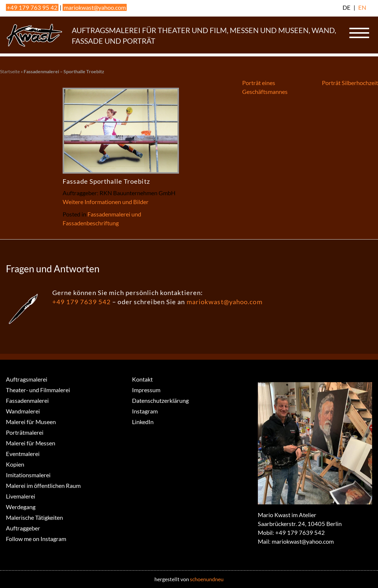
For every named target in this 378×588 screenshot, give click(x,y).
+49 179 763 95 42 (32, 7)
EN (362, 7)
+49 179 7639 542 (82, 302)
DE (347, 7)
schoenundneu (207, 579)
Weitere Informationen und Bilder (106, 202)
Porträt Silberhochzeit (350, 83)
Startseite (10, 71)
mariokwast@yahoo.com (95, 7)
